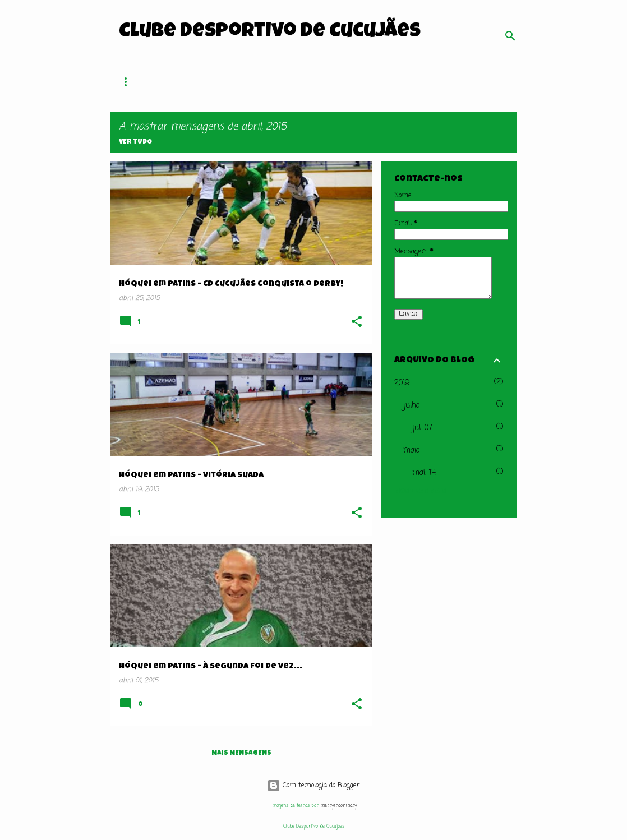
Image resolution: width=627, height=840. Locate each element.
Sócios (258, 82)
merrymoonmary (338, 806)
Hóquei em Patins (326, 82)
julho (411, 406)
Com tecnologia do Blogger (313, 786)
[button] (357, 323)
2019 (402, 383)
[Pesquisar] (510, 36)
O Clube (207, 82)
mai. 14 (424, 473)
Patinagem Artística (420, 82)
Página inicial (144, 82)
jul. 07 (422, 428)
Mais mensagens (241, 754)
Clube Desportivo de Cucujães (270, 33)
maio (411, 451)
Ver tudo (135, 142)
